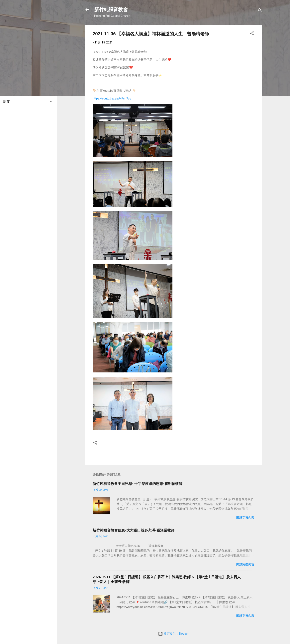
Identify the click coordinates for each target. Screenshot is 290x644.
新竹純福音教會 (111, 10)
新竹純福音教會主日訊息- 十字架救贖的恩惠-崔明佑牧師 (138, 484)
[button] (252, 34)
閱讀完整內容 (245, 518)
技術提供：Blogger (173, 634)
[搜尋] (260, 11)
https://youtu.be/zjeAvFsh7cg (112, 98)
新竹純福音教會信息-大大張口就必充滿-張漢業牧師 (134, 530)
